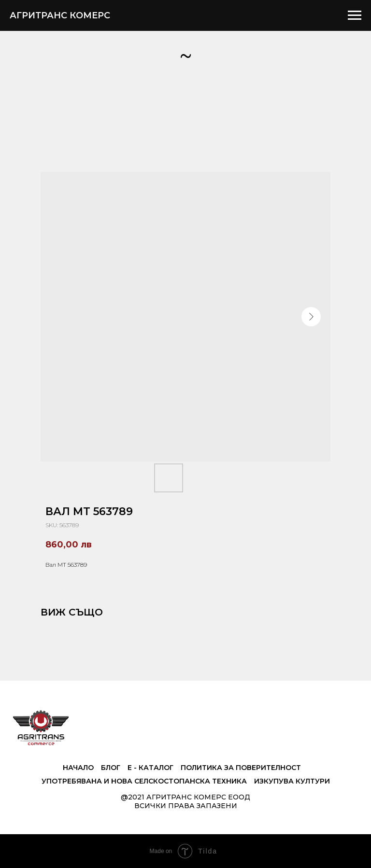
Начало (78, 768)
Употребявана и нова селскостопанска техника (144, 781)
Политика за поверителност (241, 768)
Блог (111, 768)
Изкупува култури (292, 781)
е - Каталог (150, 768)
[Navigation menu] (355, 15)
